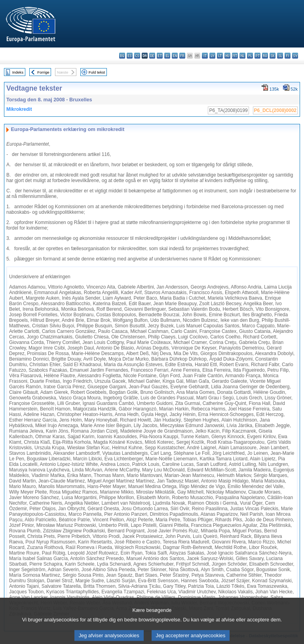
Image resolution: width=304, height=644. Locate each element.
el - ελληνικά (167, 56)
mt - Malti (235, 56)
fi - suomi (288, 56)
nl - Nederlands (242, 56)
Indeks (18, 72)
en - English (175, 56)
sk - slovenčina (273, 56)
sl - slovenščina (280, 56)
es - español (130, 56)
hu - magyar (227, 56)
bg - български (122, 56)
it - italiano (205, 56)
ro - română (265, 56)
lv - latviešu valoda (212, 56)
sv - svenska (295, 56)
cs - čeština (137, 56)
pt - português (257, 56)
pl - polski (250, 56)
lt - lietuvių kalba (220, 56)
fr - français (182, 56)
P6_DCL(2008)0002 (275, 110)
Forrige (43, 72)
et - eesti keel (160, 56)
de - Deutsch (152, 56)
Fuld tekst (97, 72)
